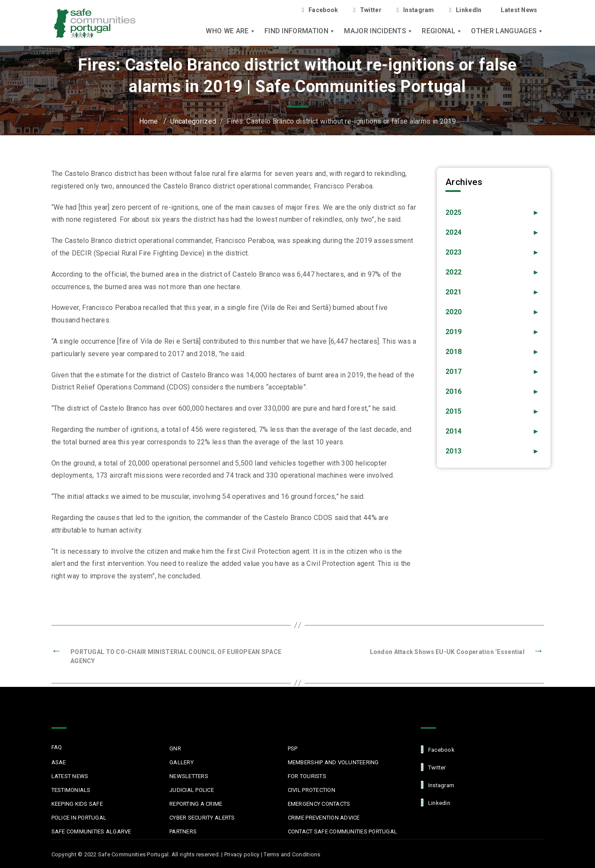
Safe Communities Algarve (91, 831)
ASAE (59, 762)
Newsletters (189, 776)
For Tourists (307, 776)
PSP (293, 748)
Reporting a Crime (196, 804)
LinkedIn (466, 10)
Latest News (519, 10)
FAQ (57, 747)
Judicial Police (192, 790)
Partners (183, 831)
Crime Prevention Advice (324, 818)
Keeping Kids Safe (77, 804)
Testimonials (71, 790)
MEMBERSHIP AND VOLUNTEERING (333, 762)
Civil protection (312, 790)
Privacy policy (242, 854)
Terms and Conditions (292, 854)
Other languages (507, 31)
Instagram (415, 10)
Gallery (181, 762)
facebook (438, 749)
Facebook (320, 10)
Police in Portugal (79, 818)
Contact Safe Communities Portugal (343, 831)
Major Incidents (379, 31)
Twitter (367, 10)
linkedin (436, 803)
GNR (175, 748)
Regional (442, 31)
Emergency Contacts (319, 804)
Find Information (300, 31)
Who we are (231, 31)
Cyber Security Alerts (202, 818)
